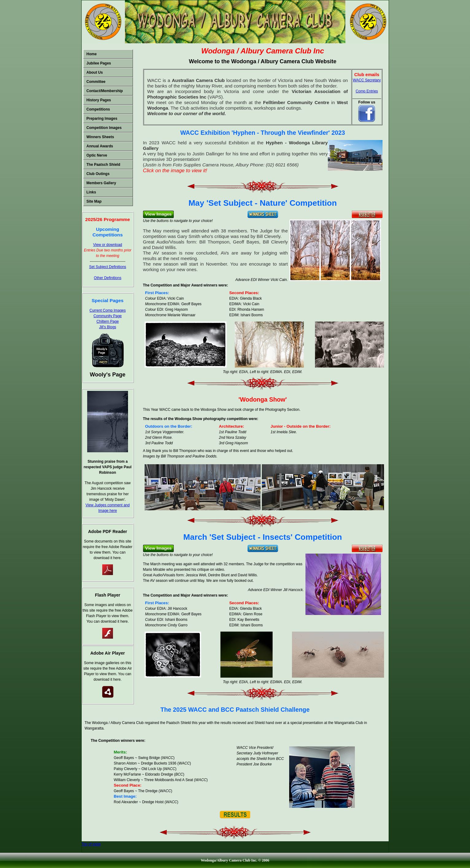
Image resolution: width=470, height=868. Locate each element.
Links (91, 192)
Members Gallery (101, 183)
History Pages (99, 100)
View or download (108, 245)
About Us (95, 72)
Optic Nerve (97, 155)
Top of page (91, 844)
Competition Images (104, 128)
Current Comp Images (107, 310)
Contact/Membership (105, 91)
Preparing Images (102, 119)
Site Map (94, 201)
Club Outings (98, 174)
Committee (96, 82)
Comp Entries (367, 91)
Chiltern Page (108, 321)
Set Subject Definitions (108, 267)
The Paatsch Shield (103, 165)
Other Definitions (108, 278)
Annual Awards (100, 146)
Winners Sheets (100, 137)
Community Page (107, 316)
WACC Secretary (367, 80)
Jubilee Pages (99, 63)
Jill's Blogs (108, 327)
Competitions (98, 109)
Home (92, 54)
